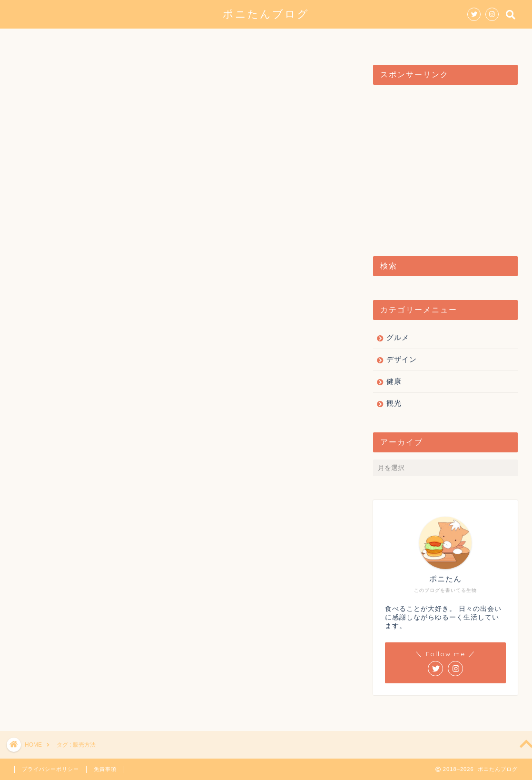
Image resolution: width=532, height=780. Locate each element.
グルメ (200, 40)
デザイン (250, 40)
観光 (297, 40)
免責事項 (105, 769)
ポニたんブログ (266, 14)
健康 (336, 40)
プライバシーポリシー (50, 769)
